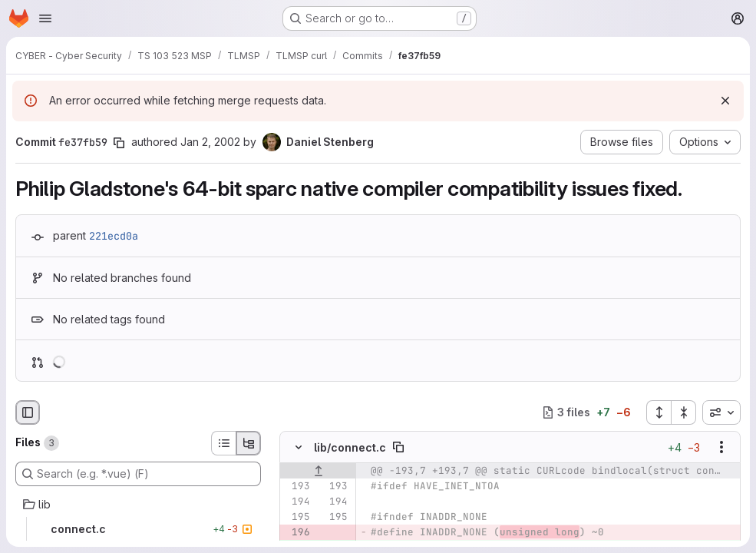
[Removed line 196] (297, 532)
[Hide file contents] (299, 447)
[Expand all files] (659, 412)
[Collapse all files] (684, 412)
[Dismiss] (725, 101)
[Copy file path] (398, 447)
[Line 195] (297, 517)
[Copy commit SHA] (119, 143)
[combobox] (721, 412)
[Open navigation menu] (45, 18)
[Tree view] (249, 443)
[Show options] (721, 447)
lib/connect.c (350, 447)
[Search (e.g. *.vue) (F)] (138, 474)
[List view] (223, 443)
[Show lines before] (318, 471)
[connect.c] (138, 529)
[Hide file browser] (28, 412)
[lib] (138, 505)
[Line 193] (297, 486)
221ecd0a (114, 236)
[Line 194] (297, 502)
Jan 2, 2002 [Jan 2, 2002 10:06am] (210, 142)
